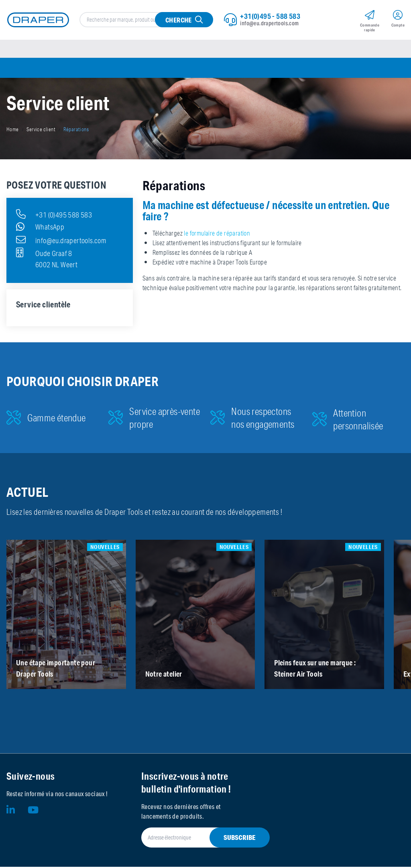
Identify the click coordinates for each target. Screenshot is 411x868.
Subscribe (240, 839)
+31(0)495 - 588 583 (270, 16)
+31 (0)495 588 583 (54, 215)
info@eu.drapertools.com (269, 24)
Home (13, 131)
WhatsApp (40, 228)
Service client (41, 131)
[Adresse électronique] (196, 839)
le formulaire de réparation (217, 234)
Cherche (179, 20)
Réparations (76, 131)
